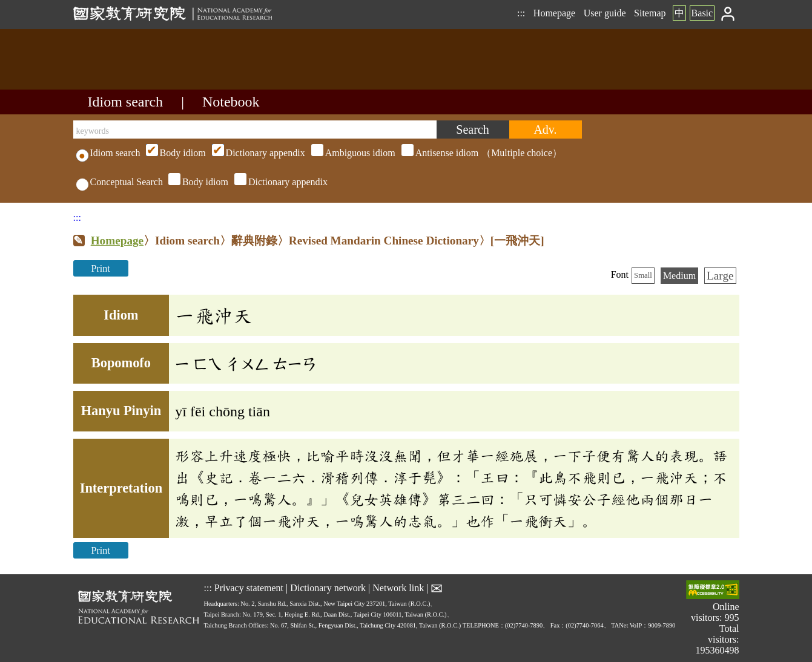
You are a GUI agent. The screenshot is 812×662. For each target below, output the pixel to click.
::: (521, 13)
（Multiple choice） (352, 153)
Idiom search (126, 102)
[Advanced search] (546, 129)
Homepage (554, 13)
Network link (398, 588)
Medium (679, 276)
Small (643, 275)
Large (720, 276)
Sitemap (650, 13)
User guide (605, 13)
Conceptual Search (120, 182)
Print (101, 268)
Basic (702, 13)
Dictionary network (328, 588)
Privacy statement (249, 588)
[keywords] (255, 129)
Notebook (231, 102)
